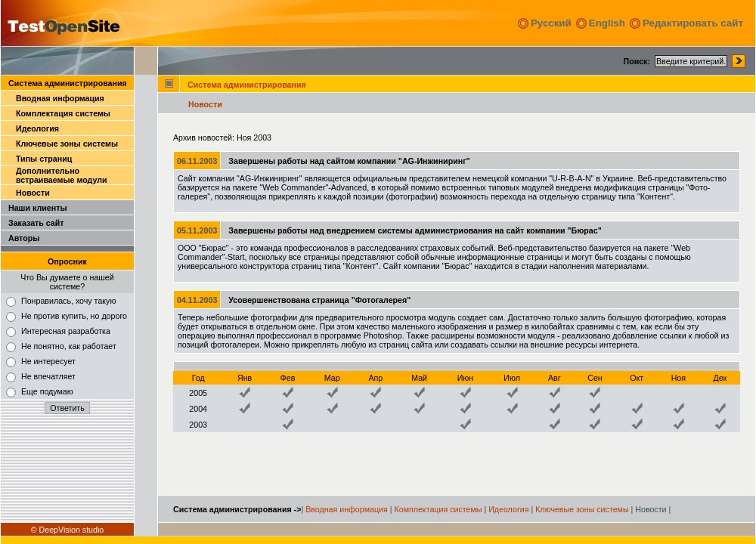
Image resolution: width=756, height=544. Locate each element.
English (607, 23)
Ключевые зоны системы (67, 144)
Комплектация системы (63, 113)
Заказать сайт (36, 223)
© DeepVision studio (68, 530)
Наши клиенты (37, 208)
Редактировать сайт (693, 23)
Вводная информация (60, 98)
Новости (33, 193)
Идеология (37, 128)
